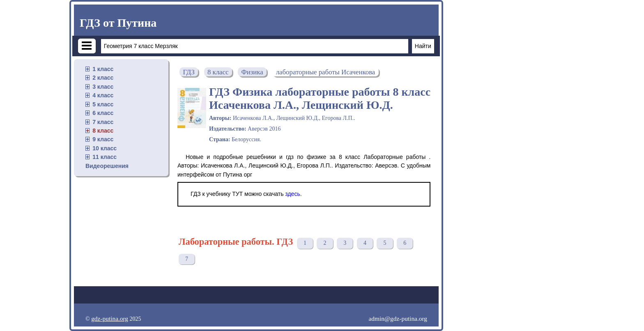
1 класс (103, 69)
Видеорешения (107, 166)
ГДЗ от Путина (118, 23)
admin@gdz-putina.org (398, 318)
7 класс (103, 122)
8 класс (103, 131)
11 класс (105, 157)
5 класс (103, 104)
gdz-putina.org (110, 318)
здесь (292, 194)
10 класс (105, 148)
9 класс (103, 139)
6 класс (103, 113)
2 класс (103, 78)
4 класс (103, 95)
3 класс (103, 87)
